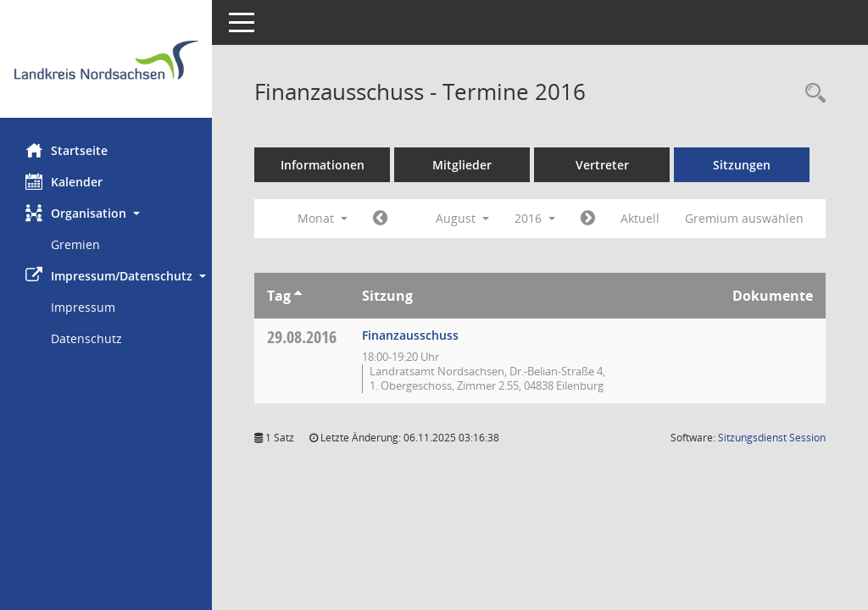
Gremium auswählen (744, 218)
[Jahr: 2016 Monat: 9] (588, 219)
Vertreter (602, 165)
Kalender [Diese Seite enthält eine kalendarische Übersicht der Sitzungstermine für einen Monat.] (64, 181)
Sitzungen (742, 165)
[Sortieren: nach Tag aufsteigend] (298, 296)
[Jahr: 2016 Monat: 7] (380, 219)
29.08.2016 (302, 337)
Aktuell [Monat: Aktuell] (640, 218)
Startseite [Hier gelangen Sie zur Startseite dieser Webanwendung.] (67, 150)
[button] (106, 213)
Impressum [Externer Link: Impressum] (83, 307)
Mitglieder (462, 165)
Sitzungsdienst (772, 438)
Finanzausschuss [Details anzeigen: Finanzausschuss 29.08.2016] (410, 335)
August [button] (462, 218)
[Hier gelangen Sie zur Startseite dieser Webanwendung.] (106, 65)
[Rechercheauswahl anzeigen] (811, 94)
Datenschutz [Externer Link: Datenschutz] (86, 338)
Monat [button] (323, 218)
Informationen (323, 165)
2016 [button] (535, 218)
